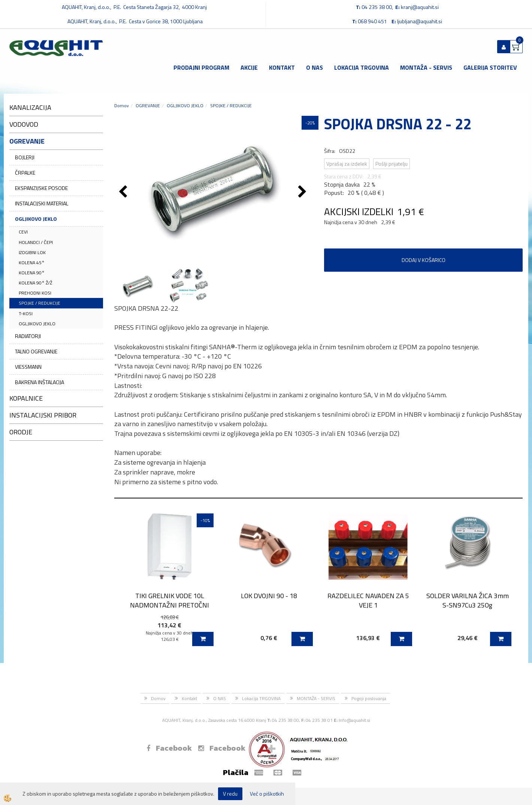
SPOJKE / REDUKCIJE (40, 303)
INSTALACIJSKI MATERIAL (42, 203)
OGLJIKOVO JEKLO (36, 219)
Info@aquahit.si (354, 720)
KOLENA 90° (32, 273)
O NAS (315, 67)
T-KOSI (26, 313)
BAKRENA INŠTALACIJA (40, 382)
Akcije (249, 67)
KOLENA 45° (32, 263)
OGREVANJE (148, 105)
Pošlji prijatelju (392, 164)
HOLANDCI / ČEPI (36, 242)
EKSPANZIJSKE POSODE (41, 188)
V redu (230, 794)
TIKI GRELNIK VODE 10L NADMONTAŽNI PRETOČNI (170, 600)
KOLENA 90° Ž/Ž (35, 283)
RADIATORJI (28, 336)
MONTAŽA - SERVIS (426, 67)
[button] (303, 192)
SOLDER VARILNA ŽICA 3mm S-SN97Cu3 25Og (468, 600)
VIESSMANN (28, 367)
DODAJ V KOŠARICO (424, 260)
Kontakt (282, 67)
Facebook (169, 748)
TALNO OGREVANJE (36, 351)
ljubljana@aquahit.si (420, 21)
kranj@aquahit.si (420, 7)
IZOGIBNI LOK (32, 252)
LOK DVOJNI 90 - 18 (269, 596)
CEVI (23, 232)
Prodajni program (201, 67)
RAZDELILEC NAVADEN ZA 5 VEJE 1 (368, 600)
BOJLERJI (25, 157)
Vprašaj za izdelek (347, 164)
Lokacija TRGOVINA (362, 67)
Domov (122, 105)
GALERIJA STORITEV (490, 67)
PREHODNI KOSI (35, 293)
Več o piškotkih (267, 794)
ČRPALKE (25, 173)
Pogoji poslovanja (369, 698)
